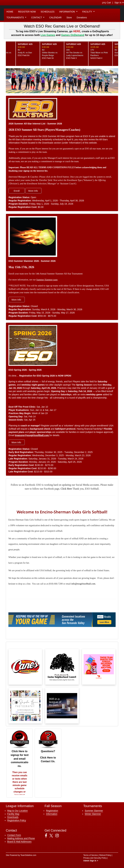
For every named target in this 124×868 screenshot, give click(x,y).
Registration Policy (17, 820)
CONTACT (38, 17)
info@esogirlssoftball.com (83, 584)
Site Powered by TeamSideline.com (21, 855)
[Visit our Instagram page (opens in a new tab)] (58, 836)
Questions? (48, 751)
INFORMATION (68, 12)
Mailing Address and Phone (21, 838)
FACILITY (88, 12)
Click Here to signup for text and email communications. (20, 759)
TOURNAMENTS (16, 17)
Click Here (66, 489)
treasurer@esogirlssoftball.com (32, 435)
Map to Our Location (18, 811)
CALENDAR (55, 17)
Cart (107, 3)
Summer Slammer (94, 811)
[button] (10, 81)
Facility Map (13, 814)
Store (69, 17)
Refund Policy (105, 855)
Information (52, 814)
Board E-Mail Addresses (19, 842)
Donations (82, 17)
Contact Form (14, 835)
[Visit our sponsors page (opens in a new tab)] (25, 667)
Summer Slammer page (47, 280)
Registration (52, 811)
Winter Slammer (93, 814)
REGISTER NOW (27, 12)
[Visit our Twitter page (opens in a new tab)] (52, 836)
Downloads (13, 817)
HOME (10, 12)
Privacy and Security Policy (95, 858)
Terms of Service (90, 855)
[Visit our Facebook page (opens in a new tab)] (47, 836)
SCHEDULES (48, 12)
